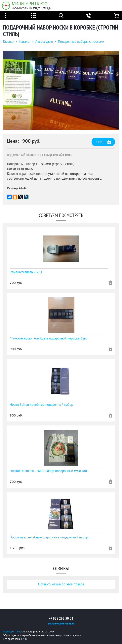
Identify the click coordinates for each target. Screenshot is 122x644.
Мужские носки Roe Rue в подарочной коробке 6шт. (48, 338)
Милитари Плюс (30, 3)
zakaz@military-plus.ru (61, 624)
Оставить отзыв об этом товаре (61, 584)
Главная (9, 42)
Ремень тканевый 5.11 (26, 272)
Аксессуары (44, 42)
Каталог (25, 42)
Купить (103, 142)
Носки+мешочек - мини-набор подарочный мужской (48, 471)
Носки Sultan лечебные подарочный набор (41, 405)
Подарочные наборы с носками (81, 42)
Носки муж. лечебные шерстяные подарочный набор (49, 537)
